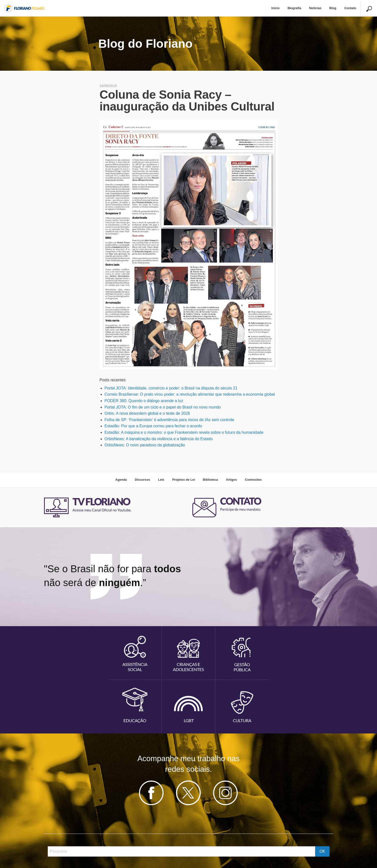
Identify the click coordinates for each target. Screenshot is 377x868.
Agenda (121, 480)
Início (276, 8)
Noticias (315, 8)
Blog (333, 8)
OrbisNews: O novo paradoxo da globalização (145, 445)
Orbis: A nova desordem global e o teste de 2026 (147, 413)
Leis (161, 480)
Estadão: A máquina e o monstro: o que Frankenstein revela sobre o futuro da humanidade (184, 432)
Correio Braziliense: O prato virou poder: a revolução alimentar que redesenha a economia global (190, 394)
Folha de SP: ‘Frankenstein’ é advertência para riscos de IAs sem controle (169, 420)
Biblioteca (210, 480)
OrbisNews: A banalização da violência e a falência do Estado (159, 439)
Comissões (253, 480)
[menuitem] (276, 8)
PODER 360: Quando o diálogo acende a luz (144, 401)
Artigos (232, 480)
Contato (350, 8)
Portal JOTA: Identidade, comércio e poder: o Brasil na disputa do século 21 (171, 388)
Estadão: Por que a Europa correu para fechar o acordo (153, 426)
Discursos (142, 480)
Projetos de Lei (184, 480)
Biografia (294, 8)
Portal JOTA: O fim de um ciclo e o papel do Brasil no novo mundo (163, 407)
